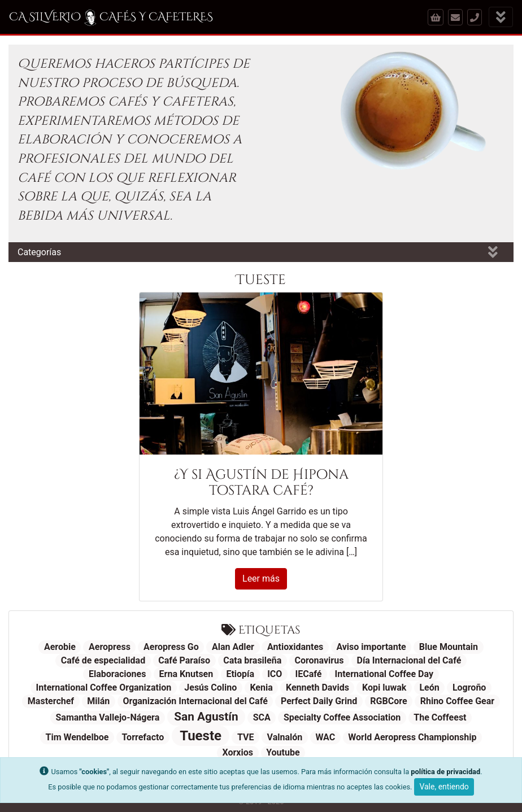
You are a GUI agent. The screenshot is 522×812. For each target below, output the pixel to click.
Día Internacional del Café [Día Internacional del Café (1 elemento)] (409, 660)
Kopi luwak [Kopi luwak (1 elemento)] (384, 687)
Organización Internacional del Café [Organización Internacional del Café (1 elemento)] (195, 701)
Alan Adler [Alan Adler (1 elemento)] (233, 647)
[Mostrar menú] (501, 17)
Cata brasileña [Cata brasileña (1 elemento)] (252, 660)
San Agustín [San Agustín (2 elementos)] (206, 717)
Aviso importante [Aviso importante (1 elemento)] (371, 647)
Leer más (261, 579)
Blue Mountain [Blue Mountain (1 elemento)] (449, 647)
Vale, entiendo (444, 787)
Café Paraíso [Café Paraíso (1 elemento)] (184, 660)
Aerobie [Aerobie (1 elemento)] (60, 647)
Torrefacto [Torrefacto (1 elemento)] (143, 737)
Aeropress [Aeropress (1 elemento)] (110, 647)
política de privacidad (445, 772)
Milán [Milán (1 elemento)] (98, 701)
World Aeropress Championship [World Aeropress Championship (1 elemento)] (412, 737)
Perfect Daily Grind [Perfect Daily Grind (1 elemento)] (319, 701)
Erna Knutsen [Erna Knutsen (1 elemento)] (186, 674)
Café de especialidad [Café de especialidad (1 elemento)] (103, 660)
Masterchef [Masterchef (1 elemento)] (51, 701)
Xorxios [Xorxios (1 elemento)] (238, 752)
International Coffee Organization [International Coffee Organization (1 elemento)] (104, 687)
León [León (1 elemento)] (429, 687)
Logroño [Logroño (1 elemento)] (469, 687)
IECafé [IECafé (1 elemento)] (309, 674)
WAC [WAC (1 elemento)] (325, 737)
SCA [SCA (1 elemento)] (262, 717)
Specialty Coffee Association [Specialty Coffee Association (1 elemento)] (342, 717)
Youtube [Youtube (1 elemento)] (283, 752)
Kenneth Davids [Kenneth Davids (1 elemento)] (317, 687)
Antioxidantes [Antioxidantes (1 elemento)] (295, 647)
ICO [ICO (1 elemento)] (275, 674)
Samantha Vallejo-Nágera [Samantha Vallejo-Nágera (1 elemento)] (107, 717)
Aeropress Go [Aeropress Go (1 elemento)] (171, 647)
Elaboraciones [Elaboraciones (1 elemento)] (117, 674)
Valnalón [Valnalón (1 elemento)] (285, 737)
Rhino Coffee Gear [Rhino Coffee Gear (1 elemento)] (457, 701)
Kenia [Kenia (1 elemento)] (261, 687)
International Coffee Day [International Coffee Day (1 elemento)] (384, 674)
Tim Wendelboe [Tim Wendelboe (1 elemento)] (77, 737)
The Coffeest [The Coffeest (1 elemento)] (440, 717)
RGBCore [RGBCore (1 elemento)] (388, 701)
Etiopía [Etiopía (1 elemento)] (240, 674)
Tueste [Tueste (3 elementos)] (201, 736)
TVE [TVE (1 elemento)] (246, 737)
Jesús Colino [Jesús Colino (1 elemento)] (210, 687)
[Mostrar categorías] (493, 252)
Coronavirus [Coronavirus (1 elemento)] (319, 660)
